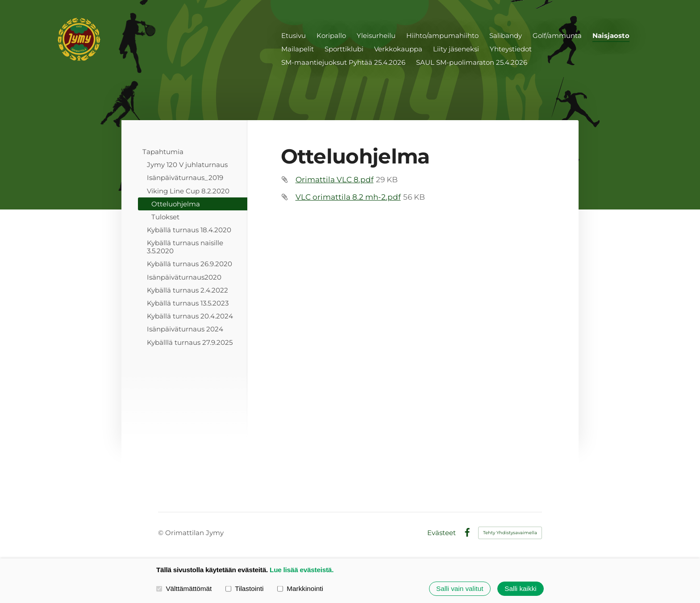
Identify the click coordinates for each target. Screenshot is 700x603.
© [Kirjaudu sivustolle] (162, 533)
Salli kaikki (520, 588)
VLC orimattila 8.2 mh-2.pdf (348, 197)
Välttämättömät (184, 588)
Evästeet (442, 533)
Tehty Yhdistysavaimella (510, 533)
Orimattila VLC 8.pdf (335, 180)
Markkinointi (300, 588)
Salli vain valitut (460, 588)
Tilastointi (244, 588)
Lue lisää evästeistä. (302, 570)
